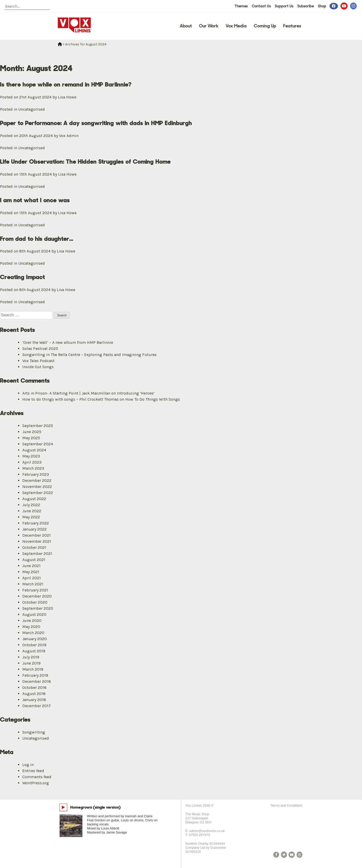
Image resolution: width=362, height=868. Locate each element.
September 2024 (38, 444)
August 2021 (34, 560)
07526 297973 (199, 835)
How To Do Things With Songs (153, 399)
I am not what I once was (35, 200)
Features (292, 26)
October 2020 (35, 602)
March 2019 (33, 669)
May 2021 (31, 572)
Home (60, 44)
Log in (28, 765)
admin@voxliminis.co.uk (207, 831)
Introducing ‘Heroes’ (136, 393)
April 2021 (32, 578)
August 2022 (34, 499)
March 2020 (33, 633)
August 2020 (34, 614)
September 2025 (38, 426)
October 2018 (34, 687)
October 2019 (34, 645)
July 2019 (31, 657)
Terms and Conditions (286, 805)
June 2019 (31, 663)
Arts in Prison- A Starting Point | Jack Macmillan (66, 393)
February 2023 (36, 474)
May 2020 (31, 627)
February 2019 (35, 675)
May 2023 (31, 456)
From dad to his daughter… (37, 239)
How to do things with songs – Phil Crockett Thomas (70, 399)
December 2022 (37, 480)
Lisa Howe (67, 97)
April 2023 (32, 462)
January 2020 (35, 639)
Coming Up (265, 26)
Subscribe (306, 6)
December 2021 (37, 535)
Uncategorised (32, 109)
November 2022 (37, 487)
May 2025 (31, 438)
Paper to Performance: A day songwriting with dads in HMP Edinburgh (96, 123)
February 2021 (35, 590)
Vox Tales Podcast (38, 361)
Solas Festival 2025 (40, 348)
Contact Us (261, 6)
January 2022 (34, 529)
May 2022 (31, 517)
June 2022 (32, 511)
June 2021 (31, 566)
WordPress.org (36, 783)
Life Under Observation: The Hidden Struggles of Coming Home (85, 161)
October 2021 (34, 547)
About (186, 26)
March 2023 (33, 468)
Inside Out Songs (38, 367)
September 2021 (37, 554)
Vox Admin (69, 136)
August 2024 (34, 450)
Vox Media (236, 26)
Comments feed (37, 777)
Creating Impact (22, 277)
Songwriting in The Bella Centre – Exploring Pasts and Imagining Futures (89, 355)
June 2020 (32, 620)
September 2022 (38, 493)
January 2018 (34, 700)
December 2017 (37, 706)
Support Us (284, 6)
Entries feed (33, 771)
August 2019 (34, 651)
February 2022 (36, 523)
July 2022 (31, 505)
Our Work (209, 26)
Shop (322, 6)
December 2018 (37, 681)
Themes (241, 6)
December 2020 (37, 596)
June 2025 (32, 432)
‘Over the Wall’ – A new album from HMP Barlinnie (68, 342)
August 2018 (34, 694)
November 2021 (37, 541)
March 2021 (33, 584)
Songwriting (34, 732)
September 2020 (38, 608)
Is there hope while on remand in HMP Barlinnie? (66, 84)
